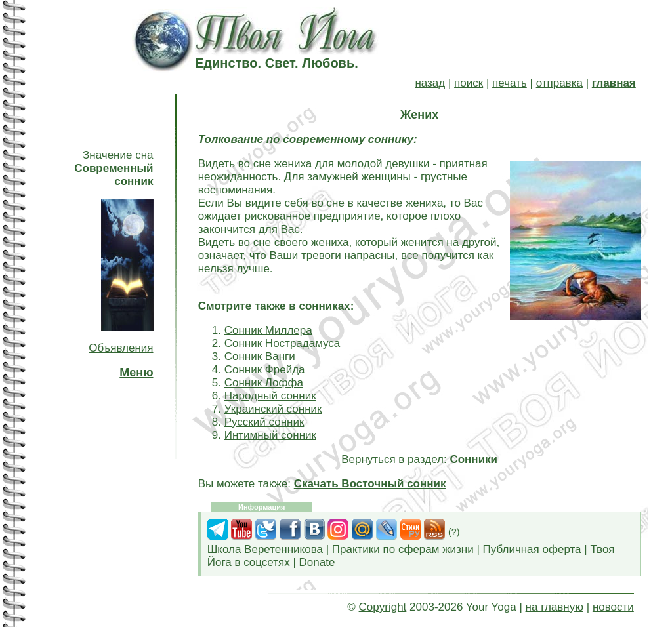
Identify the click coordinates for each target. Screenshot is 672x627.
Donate (317, 562)
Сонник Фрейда (265, 370)
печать (510, 83)
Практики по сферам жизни (403, 549)
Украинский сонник (273, 409)
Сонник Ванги (260, 356)
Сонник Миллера (268, 330)
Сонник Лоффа (264, 383)
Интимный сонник (270, 435)
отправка (559, 83)
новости (613, 607)
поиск (469, 83)
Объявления (121, 348)
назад (430, 83)
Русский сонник (264, 422)
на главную (555, 607)
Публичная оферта (532, 549)
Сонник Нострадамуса (283, 343)
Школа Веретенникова (265, 549)
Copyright (383, 607)
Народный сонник (270, 396)
